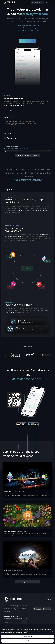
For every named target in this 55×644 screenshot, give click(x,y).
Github (18, 608)
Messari (23, 607)
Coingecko (14, 608)
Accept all (27, 641)
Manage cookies (27, 637)
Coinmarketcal (7, 608)
